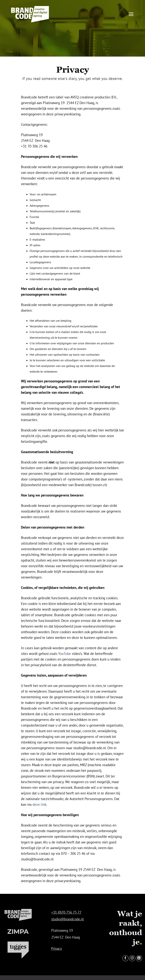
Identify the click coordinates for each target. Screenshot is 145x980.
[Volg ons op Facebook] (125, 958)
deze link (39, 804)
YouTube (65, 653)
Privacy (57, 948)
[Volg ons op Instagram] (132, 958)
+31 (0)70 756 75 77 (66, 912)
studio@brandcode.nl (67, 919)
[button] (131, 14)
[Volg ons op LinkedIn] (139, 958)
